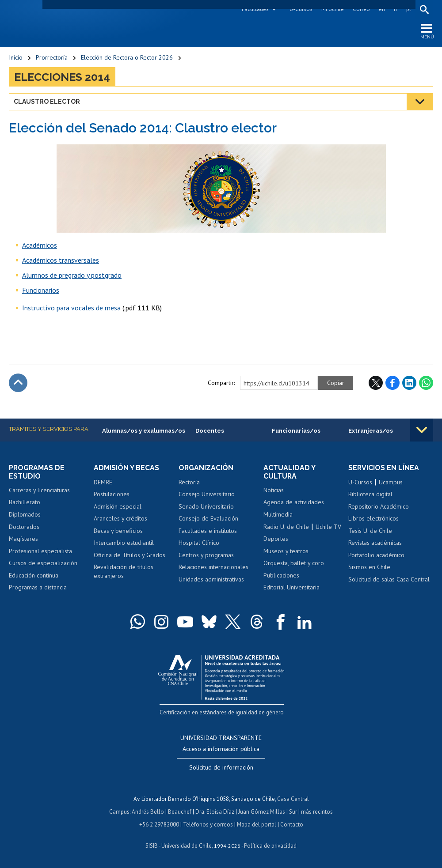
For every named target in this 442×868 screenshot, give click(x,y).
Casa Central (293, 798)
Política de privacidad (270, 844)
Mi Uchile (333, 9)
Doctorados (24, 527)
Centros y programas (206, 555)
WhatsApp (426, 383)
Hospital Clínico (199, 543)
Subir (18, 383)
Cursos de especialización (43, 563)
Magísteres (23, 539)
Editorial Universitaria (291, 588)
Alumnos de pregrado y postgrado (72, 275)
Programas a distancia (38, 588)
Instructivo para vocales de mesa (71, 308)
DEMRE (103, 482)
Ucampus (391, 482)
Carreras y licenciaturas (39, 491)
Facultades (255, 9)
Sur (293, 811)
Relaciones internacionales (213, 567)
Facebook (392, 383)
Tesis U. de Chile (370, 531)
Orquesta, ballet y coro (294, 563)
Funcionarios (41, 291)
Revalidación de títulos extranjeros (124, 572)
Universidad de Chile (187, 844)
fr (396, 9)
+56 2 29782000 (159, 823)
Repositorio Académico (379, 506)
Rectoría (189, 482)
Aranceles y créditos (120, 519)
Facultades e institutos (208, 531)
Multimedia (278, 515)
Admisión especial (118, 506)
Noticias (274, 491)
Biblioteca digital (370, 494)
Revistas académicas (375, 543)
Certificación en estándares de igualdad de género (222, 712)
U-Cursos (301, 9)
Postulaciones (112, 494)
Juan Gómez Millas (262, 811)
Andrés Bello (148, 811)
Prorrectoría (52, 57)
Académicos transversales (61, 260)
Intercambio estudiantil (124, 543)
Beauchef (180, 811)
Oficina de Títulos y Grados (130, 555)
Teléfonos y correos (208, 823)
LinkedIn (409, 383)
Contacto (292, 823)
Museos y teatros (286, 551)
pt (409, 9)
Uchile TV (328, 527)
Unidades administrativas (211, 580)
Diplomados (25, 515)
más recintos (317, 811)
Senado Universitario (206, 506)
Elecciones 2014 (62, 77)
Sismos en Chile (369, 567)
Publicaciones (281, 575)
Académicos (40, 245)
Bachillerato (25, 502)
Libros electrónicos (373, 519)
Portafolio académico (376, 555)
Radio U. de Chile (286, 527)
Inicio (16, 57)
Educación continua (34, 575)
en (382, 9)
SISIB (152, 844)
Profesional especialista (40, 551)
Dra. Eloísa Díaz (215, 811)
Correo (361, 9)
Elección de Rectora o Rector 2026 (127, 57)
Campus (119, 811)
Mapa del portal (257, 823)
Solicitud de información (221, 767)
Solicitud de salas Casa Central (389, 580)
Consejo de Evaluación (208, 519)
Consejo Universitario (207, 494)
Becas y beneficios (118, 531)
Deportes (276, 539)
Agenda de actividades (294, 502)
